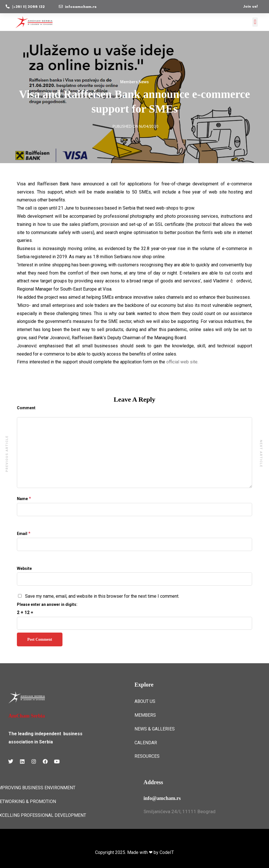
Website (24, 568)
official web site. (182, 362)
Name (22, 499)
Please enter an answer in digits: (47, 604)
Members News (134, 82)
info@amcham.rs (162, 798)
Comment (26, 408)
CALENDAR (146, 743)
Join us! (250, 6)
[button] (255, 22)
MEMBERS (145, 715)
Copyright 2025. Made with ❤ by (127, 852)
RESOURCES (147, 756)
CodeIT (167, 852)
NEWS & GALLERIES (155, 729)
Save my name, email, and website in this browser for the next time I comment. (102, 596)
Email (22, 534)
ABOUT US (145, 701)
